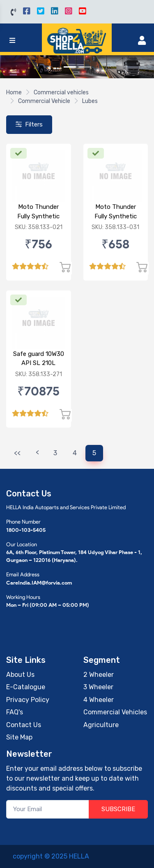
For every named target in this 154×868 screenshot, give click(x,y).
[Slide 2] (85, 67)
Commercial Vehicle (44, 101)
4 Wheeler (99, 700)
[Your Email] (48, 809)
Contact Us (24, 725)
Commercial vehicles (61, 92)
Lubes (90, 101)
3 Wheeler (98, 687)
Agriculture (101, 725)
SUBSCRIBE (118, 809)
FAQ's (15, 712)
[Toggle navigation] (12, 41)
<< (17, 453)
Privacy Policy (28, 700)
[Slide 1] (70, 67)
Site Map (19, 737)
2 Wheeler (99, 675)
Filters (29, 124)
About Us (20, 675)
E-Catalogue (26, 687)
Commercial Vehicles (115, 712)
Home (14, 92)
